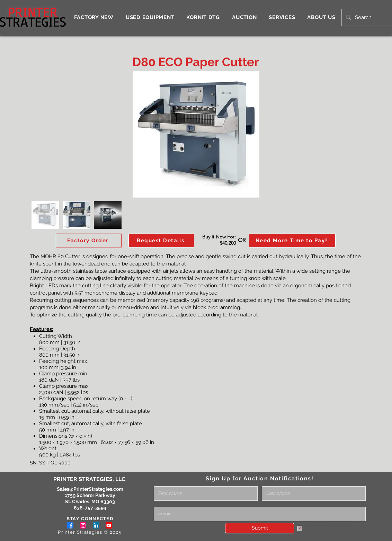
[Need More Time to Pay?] (292, 241)
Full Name (166, 484)
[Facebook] (70, 525)
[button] (161, 241)
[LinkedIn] (96, 525)
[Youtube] (109, 525)
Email (160, 504)
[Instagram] (83, 525)
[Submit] (260, 528)
